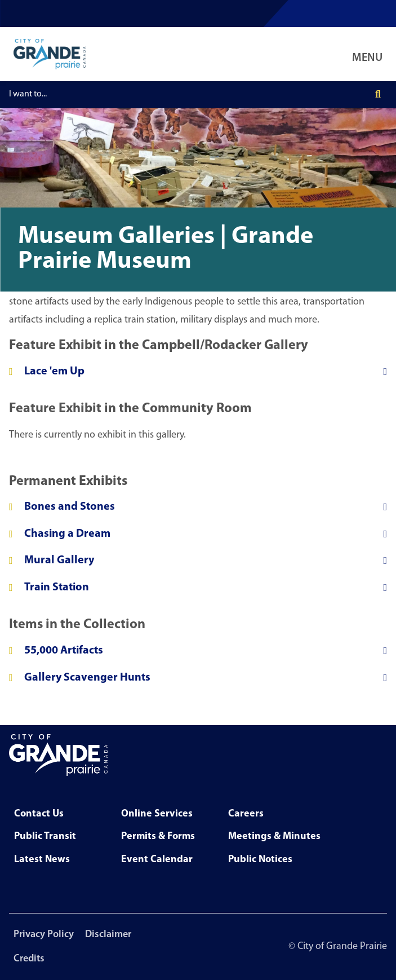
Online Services (157, 814)
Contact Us (39, 814)
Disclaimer (108, 935)
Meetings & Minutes (274, 836)
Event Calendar (157, 860)
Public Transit (45, 836)
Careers (246, 814)
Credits (29, 959)
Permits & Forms (158, 836)
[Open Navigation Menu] (370, 54)
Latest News (42, 860)
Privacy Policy (44, 935)
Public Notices (260, 860)
